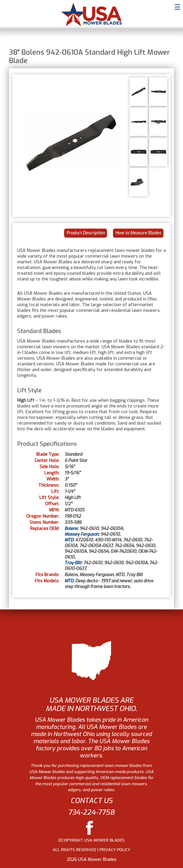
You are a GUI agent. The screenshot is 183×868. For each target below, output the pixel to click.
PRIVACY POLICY (115, 850)
